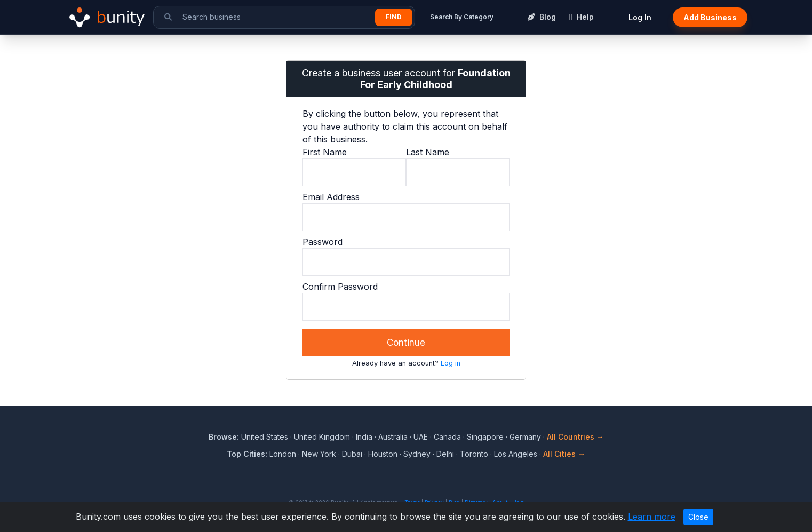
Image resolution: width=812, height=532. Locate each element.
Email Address (331, 197)
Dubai (352, 454)
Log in (451, 363)
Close (698, 517)
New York (319, 454)
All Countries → (575, 437)
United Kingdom (322, 437)
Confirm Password (340, 287)
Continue (406, 343)
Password (323, 242)
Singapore (485, 437)
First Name (325, 152)
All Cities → (564, 454)
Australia (393, 437)
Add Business (710, 17)
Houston (383, 454)
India (364, 437)
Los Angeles (516, 454)
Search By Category (462, 17)
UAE (421, 437)
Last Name (428, 152)
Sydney (417, 454)
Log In (640, 17)
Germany (525, 437)
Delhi (445, 454)
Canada (447, 437)
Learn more (652, 517)
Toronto (474, 454)
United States (265, 437)
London (283, 454)
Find (394, 17)
